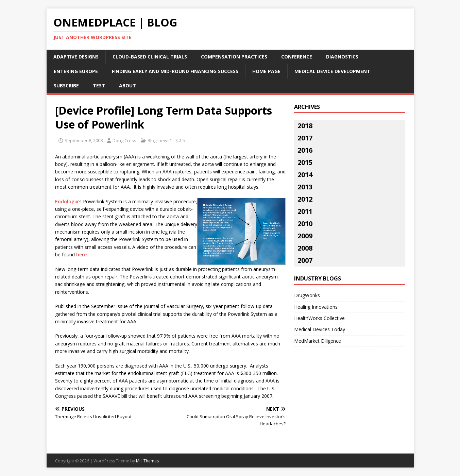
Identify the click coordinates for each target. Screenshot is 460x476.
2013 (305, 187)
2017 (305, 138)
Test (99, 86)
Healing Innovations (316, 307)
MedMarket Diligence (318, 341)
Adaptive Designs (76, 57)
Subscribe (66, 86)
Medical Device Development (332, 71)
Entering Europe (76, 71)
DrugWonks (307, 295)
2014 (305, 175)
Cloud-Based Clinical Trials (150, 57)
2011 (305, 211)
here (81, 254)
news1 (165, 140)
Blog (152, 140)
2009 (305, 236)
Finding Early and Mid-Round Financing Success (175, 71)
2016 (305, 150)
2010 (305, 224)
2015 (305, 162)
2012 (305, 199)
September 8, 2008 (84, 140)
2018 (305, 126)
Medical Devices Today (320, 329)
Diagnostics (342, 57)
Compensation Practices (234, 57)
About (127, 86)
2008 (305, 248)
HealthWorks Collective (319, 318)
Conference (297, 57)
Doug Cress (124, 140)
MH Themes (147, 461)
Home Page (266, 71)
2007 (305, 260)
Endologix (67, 201)
